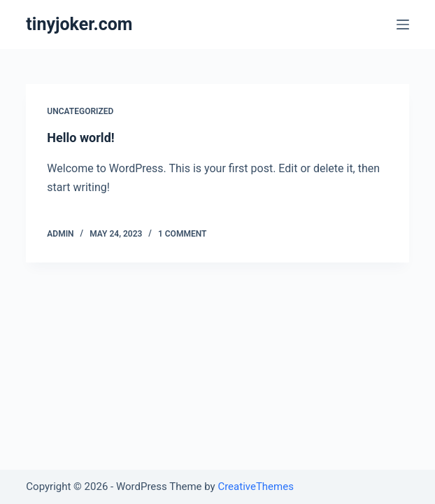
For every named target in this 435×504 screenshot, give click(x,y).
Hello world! (80, 138)
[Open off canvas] (403, 24)
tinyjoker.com (79, 24)
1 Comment (182, 234)
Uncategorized (80, 111)
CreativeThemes (256, 486)
